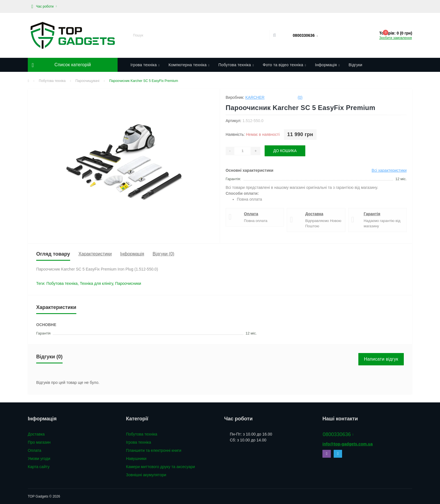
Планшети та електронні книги (154, 450)
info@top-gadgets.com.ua (348, 444)
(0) (300, 97)
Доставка (314, 214)
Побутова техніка (236, 65)
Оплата (251, 214)
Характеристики (95, 254)
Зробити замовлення (395, 38)
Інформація (327, 65)
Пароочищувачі (88, 81)
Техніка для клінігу (96, 283)
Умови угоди (39, 459)
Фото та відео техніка (284, 65)
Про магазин (39, 442)
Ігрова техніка (145, 65)
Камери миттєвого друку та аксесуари (161, 467)
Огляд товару (53, 254)
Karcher (255, 97)
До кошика (285, 151)
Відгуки (355, 65)
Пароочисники (128, 283)
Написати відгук (381, 359)
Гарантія (372, 214)
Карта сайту (39, 467)
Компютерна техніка (189, 65)
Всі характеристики (389, 170)
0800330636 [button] (338, 434)
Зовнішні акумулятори (146, 475)
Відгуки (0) (163, 254)
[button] (44, 6)
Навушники (136, 459)
